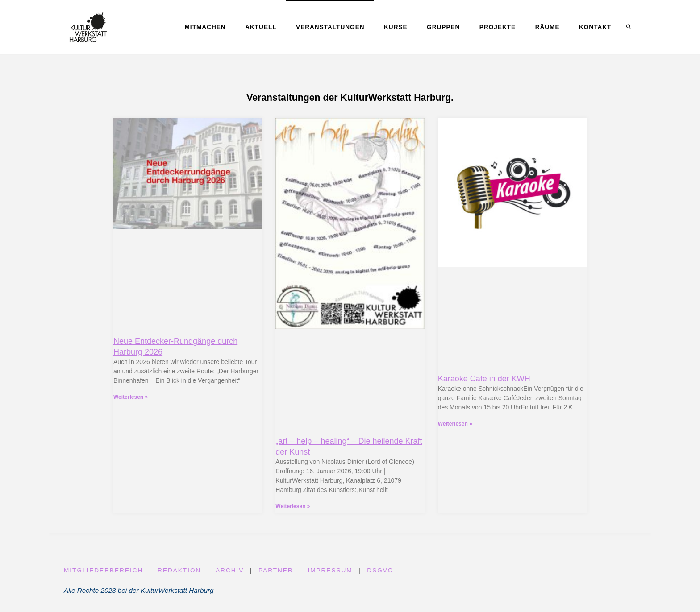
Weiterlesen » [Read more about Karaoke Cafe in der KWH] (455, 424)
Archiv (230, 570)
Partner (276, 570)
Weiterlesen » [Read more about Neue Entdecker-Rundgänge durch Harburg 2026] (131, 397)
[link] (629, 27)
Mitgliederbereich (104, 570)
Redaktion (179, 570)
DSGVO (381, 570)
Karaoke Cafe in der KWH (484, 379)
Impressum (330, 570)
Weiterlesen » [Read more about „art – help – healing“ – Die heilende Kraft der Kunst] (293, 506)
